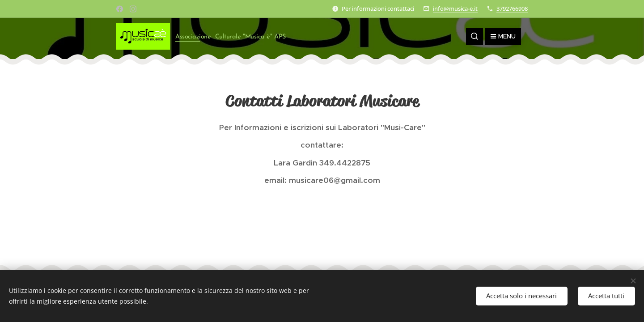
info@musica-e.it (455, 8)
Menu (503, 36)
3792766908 (512, 8)
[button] (475, 36)
